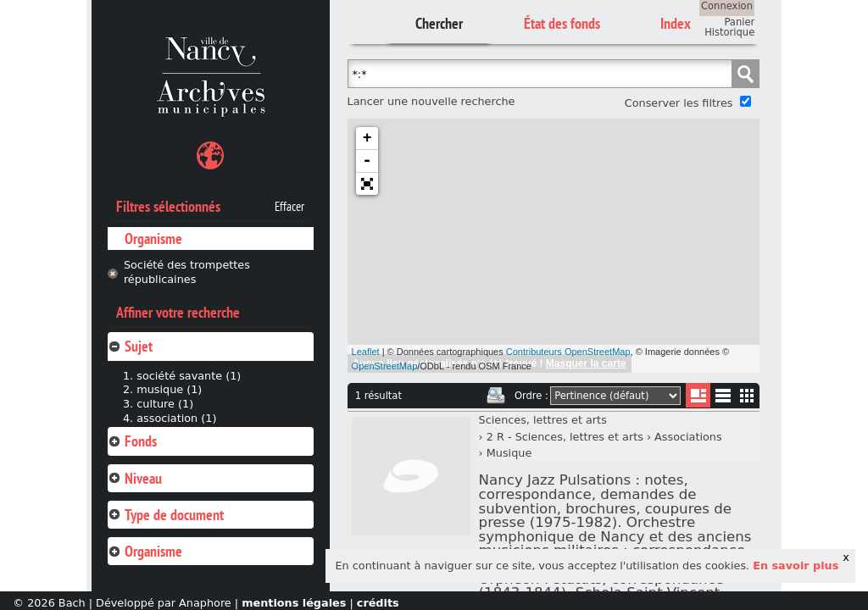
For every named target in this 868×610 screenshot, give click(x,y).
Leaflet (366, 352)
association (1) (176, 418)
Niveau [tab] (135, 478)
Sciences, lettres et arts (543, 420)
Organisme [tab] (145, 551)
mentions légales (294, 603)
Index (676, 23)
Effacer (289, 207)
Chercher (439, 23)
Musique (509, 453)
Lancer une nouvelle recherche (431, 101)
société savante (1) (189, 376)
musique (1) (169, 389)
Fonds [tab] (132, 441)
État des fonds (562, 23)
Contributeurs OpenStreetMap (568, 352)
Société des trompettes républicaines (187, 272)
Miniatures (747, 395)
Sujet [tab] (130, 346)
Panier (739, 22)
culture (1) (165, 404)
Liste (698, 395)
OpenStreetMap (385, 366)
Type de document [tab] (166, 515)
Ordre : (531, 396)
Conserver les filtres (679, 103)
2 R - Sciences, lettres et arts (565, 437)
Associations (688, 437)
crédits (378, 603)
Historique (729, 32)
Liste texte (723, 399)
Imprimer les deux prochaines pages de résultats (496, 396)
